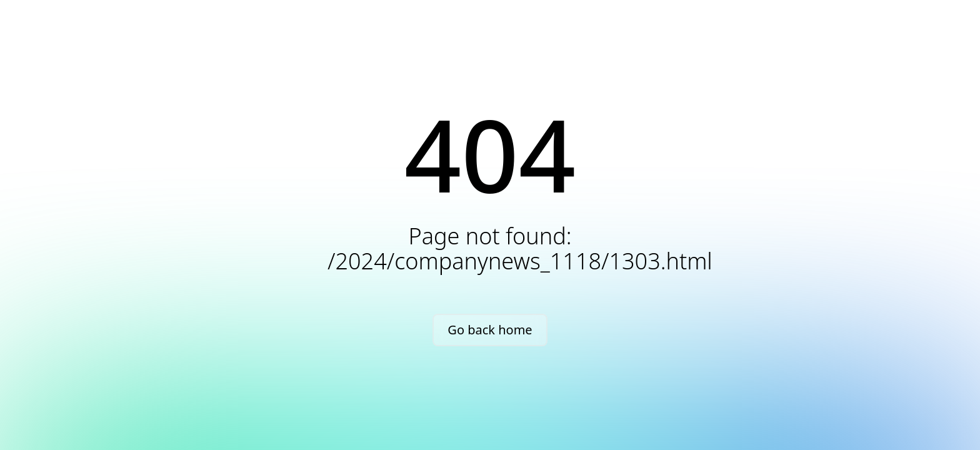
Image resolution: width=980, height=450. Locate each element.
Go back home (490, 330)
